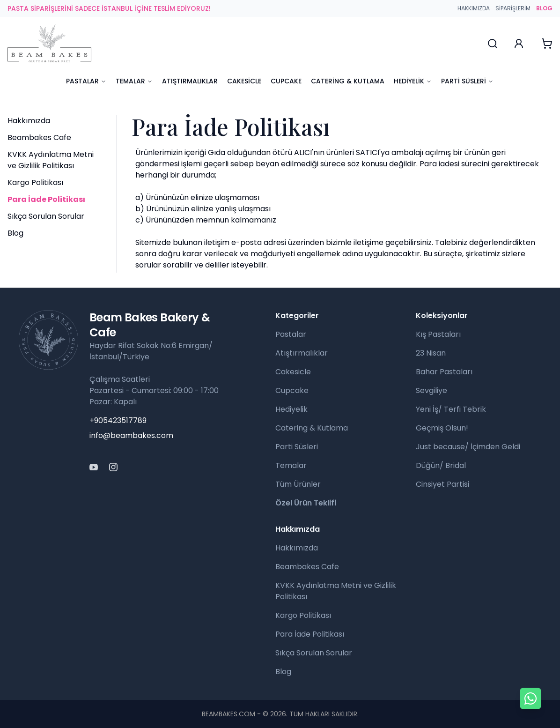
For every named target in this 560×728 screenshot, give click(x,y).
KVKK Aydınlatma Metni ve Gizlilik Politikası (51, 160)
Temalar (134, 81)
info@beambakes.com (131, 435)
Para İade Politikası (310, 634)
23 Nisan (431, 353)
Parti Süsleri (467, 81)
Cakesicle (244, 81)
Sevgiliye (431, 390)
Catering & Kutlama (348, 81)
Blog (15, 233)
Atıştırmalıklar (190, 81)
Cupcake (286, 81)
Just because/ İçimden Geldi (468, 447)
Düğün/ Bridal (441, 465)
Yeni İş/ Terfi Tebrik (451, 409)
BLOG (544, 8)
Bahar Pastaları (444, 372)
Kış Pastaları (438, 334)
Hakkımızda (474, 8)
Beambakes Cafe (39, 137)
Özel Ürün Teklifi (306, 503)
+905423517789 (118, 420)
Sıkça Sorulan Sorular (46, 216)
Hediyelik (413, 81)
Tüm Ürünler (298, 484)
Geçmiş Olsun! (442, 428)
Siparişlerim (513, 8)
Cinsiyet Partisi (442, 484)
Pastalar (86, 81)
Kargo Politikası (35, 182)
